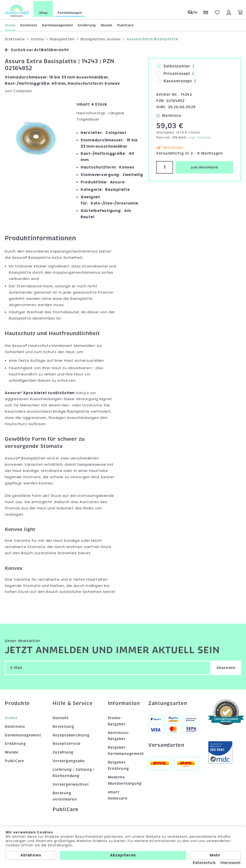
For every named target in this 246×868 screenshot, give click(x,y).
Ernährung (87, 24)
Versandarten (166, 744)
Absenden (226, 667)
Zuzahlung (63, 752)
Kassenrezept (174, 80)
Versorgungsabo (69, 760)
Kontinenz (29, 24)
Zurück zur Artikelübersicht (37, 49)
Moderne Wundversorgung (123, 780)
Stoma (10, 24)
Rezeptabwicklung (71, 734)
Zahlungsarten (168, 703)
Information (123, 703)
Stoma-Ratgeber (117, 720)
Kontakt (61, 717)
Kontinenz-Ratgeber (119, 735)
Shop (43, 12)
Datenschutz (204, 862)
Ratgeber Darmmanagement (123, 750)
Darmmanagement (57, 24)
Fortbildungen (70, 12)
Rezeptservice (67, 743)
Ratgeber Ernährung (118, 765)
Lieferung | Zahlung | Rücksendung (73, 772)
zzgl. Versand (199, 136)
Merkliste (169, 115)
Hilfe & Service (72, 703)
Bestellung (63, 726)
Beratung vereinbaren (65, 796)
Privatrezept (173, 73)
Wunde (106, 24)
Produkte (17, 703)
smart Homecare (118, 794)
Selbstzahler (173, 66)
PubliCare (125, 24)
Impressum (231, 862)
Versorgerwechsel (71, 784)
